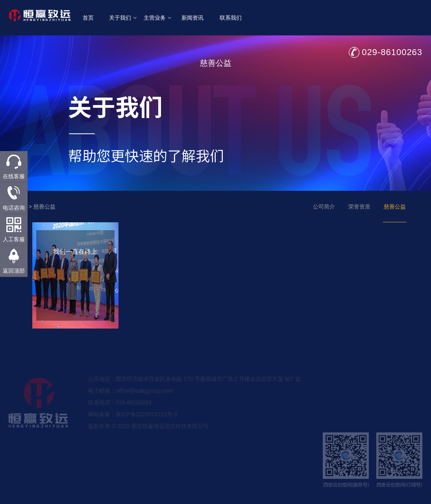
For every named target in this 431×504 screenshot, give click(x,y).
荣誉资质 (359, 207)
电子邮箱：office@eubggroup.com (130, 401)
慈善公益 (44, 207)
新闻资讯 (192, 18)
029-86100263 (392, 52)
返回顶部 (14, 271)
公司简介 (324, 207)
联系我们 (231, 18)
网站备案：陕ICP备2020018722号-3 (133, 425)
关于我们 (123, 18)
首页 (88, 18)
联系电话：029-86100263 (120, 413)
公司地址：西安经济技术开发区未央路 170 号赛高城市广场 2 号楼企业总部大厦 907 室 (194, 389)
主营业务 (157, 18)
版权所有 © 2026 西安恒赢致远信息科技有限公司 (148, 436)
